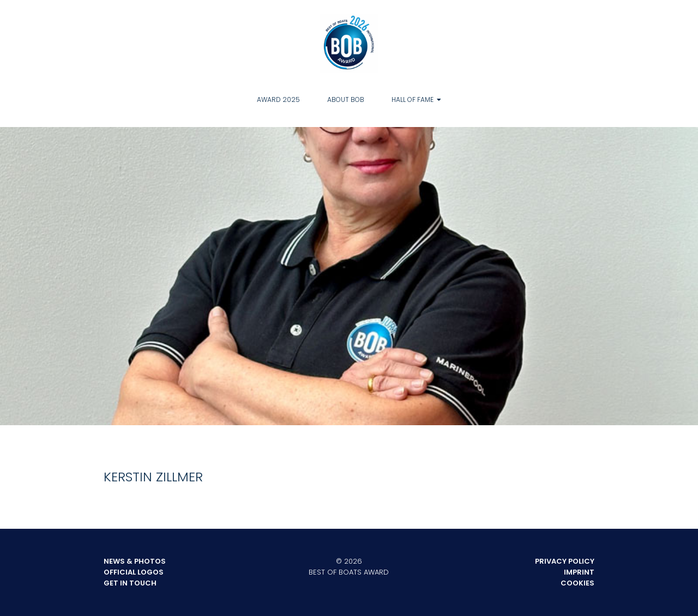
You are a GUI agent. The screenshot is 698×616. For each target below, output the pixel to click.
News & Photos (135, 561)
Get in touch (130, 583)
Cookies (577, 583)
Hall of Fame (413, 99)
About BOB (346, 99)
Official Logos (134, 572)
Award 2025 (278, 99)
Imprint (579, 572)
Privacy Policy (565, 561)
